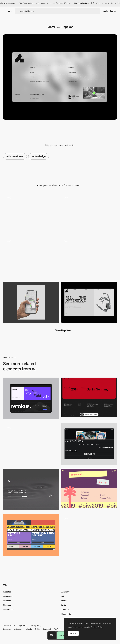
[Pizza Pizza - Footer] (89, 397)
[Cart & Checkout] (89, 258)
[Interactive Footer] (89, 535)
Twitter (38, 629)
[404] (31, 258)
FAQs (64, 605)
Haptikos (67, 27)
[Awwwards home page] (52, 635)
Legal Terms (23, 625)
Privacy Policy (36, 625)
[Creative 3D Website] (31, 444)
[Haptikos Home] (89, 214)
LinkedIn (28, 629)
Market (64, 601)
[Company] (31, 214)
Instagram (18, 629)
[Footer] (89, 444)
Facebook (47, 629)
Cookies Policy (9, 625)
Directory (7, 605)
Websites (7, 592)
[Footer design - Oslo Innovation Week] (89, 488)
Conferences (9, 610)
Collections (8, 596)
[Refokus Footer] (31, 398)
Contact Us (66, 614)
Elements (7, 601)
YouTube (58, 629)
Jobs (63, 596)
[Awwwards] (10, 11)
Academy (65, 592)
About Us (65, 610)
